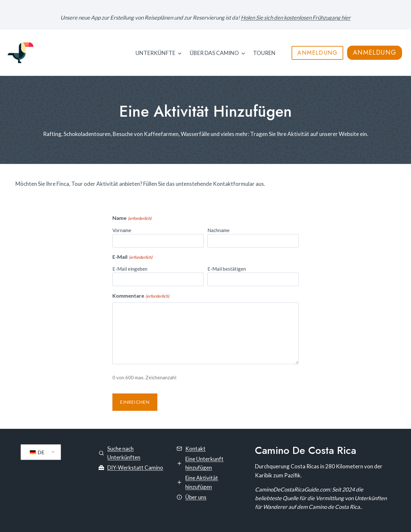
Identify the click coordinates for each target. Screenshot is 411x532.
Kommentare (141, 296)
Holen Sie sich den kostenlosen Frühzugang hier (296, 18)
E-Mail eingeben (130, 269)
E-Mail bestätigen (227, 269)
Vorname (122, 230)
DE (37, 452)
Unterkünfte (155, 53)
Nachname (219, 230)
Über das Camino (214, 53)
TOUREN (264, 53)
